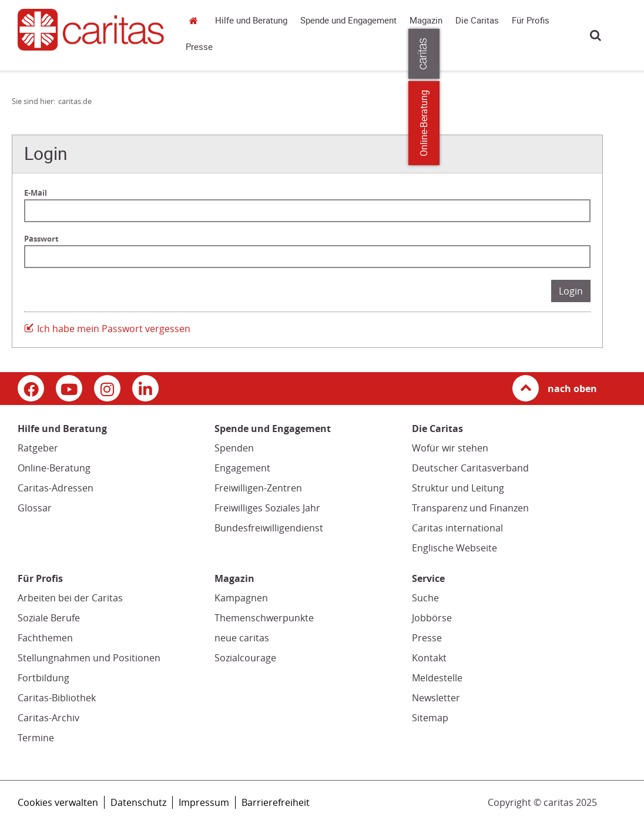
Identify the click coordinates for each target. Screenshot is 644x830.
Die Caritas (477, 21)
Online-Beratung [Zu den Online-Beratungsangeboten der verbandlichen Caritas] (628, 123)
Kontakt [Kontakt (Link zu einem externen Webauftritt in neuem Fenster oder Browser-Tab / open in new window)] (429, 658)
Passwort (41, 239)
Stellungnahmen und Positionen (89, 658)
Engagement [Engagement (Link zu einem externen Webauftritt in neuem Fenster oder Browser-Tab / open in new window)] (242, 468)
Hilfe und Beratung (251, 21)
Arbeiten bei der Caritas (70, 598)
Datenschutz (138, 802)
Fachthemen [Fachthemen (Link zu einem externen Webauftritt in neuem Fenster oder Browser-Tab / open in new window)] (45, 638)
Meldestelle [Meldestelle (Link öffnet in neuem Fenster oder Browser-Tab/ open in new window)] (437, 678)
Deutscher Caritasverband (470, 468)
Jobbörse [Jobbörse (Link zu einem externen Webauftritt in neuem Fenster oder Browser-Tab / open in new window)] (432, 618)
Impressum (204, 802)
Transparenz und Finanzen (470, 508)
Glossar (35, 508)
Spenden (234, 448)
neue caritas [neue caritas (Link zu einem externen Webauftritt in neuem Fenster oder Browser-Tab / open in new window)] (242, 638)
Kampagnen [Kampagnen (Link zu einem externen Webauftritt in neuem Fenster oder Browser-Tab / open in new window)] (241, 598)
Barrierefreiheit (276, 802)
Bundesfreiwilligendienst (269, 528)
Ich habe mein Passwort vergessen (114, 329)
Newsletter (436, 698)
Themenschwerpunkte (264, 618)
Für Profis (531, 21)
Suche (596, 35)
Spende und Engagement (348, 21)
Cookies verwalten (58, 802)
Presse (199, 47)
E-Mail (36, 193)
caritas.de (196, 20)
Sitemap (430, 718)
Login (571, 291)
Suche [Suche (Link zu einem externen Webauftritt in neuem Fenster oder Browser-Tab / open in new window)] (425, 598)
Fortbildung (43, 678)
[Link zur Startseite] (91, 30)
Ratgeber (38, 448)
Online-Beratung (54, 468)
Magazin (426, 21)
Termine (36, 738)
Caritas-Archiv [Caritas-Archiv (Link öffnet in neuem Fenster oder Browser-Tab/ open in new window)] (48, 718)
